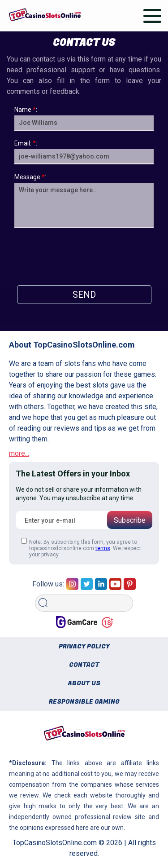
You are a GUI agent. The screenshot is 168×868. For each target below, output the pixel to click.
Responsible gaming (84, 702)
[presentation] (84, 254)
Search (46, 592)
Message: (30, 177)
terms (103, 548)
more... (19, 453)
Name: (26, 110)
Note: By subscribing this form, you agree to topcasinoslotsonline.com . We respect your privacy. (81, 548)
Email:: (26, 143)
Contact (84, 665)
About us (84, 683)
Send (84, 295)
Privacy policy (84, 646)
